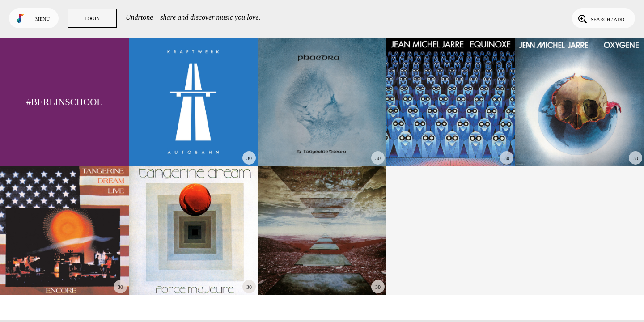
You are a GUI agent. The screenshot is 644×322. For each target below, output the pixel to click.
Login (92, 18)
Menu (42, 19)
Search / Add (600, 18)
